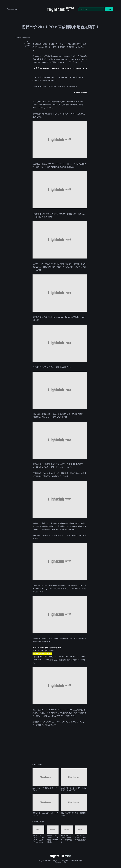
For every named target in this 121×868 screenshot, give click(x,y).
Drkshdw (28, 45)
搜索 (109, 9)
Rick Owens (27, 43)
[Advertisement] (60, 741)
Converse (28, 47)
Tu (30, 49)
